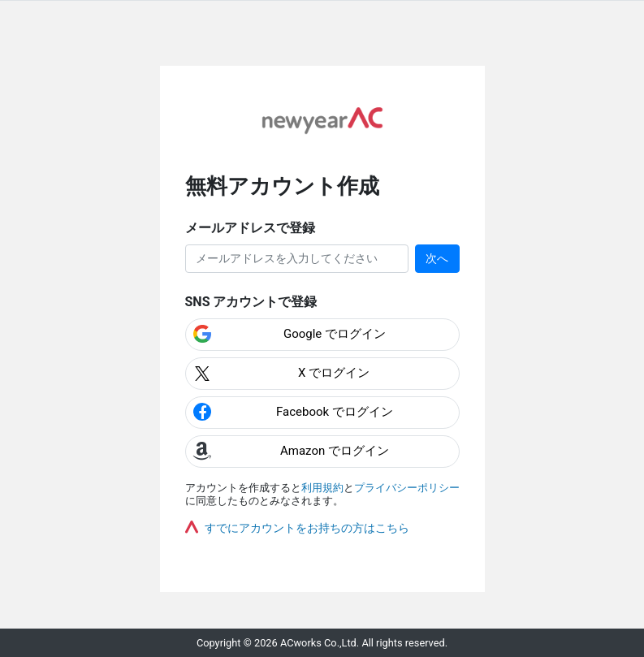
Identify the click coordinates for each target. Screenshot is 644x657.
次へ (437, 258)
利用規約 (322, 488)
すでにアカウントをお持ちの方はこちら (307, 528)
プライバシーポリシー (407, 488)
